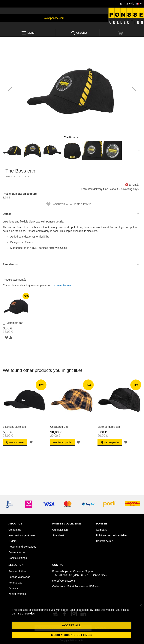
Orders (12, 541)
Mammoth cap (15, 323)
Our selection (60, 530)
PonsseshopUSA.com (87, 586)
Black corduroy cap (109, 427)
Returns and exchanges (22, 547)
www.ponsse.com (54, 18)
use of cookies (26, 614)
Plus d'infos (10, 264)
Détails (7, 214)
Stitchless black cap (14, 427)
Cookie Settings (18, 558)
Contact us (15, 530)
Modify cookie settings (72, 635)
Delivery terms (17, 552)
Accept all (72, 625)
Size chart (58, 535)
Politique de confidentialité (111, 535)
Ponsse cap (15, 583)
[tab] (72, 214)
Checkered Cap (59, 427)
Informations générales (22, 535)
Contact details (105, 541)
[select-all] (61, 285)
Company (102, 530)
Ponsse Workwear (19, 577)
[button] (131, 4)
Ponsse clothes (17, 571)
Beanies (13, 588)
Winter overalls (17, 594)
